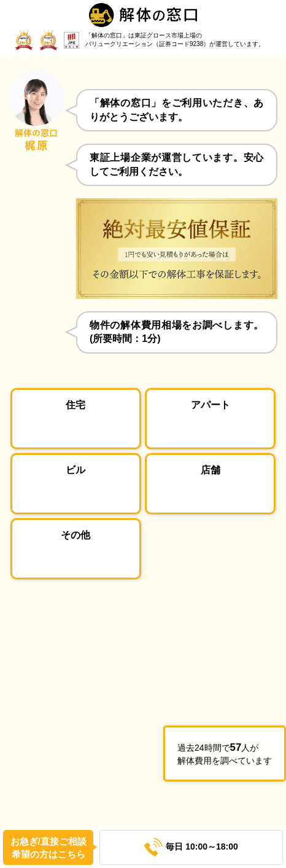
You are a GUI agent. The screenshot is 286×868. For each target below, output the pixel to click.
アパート (211, 405)
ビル (75, 470)
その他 (75, 535)
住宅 (75, 405)
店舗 (211, 470)
